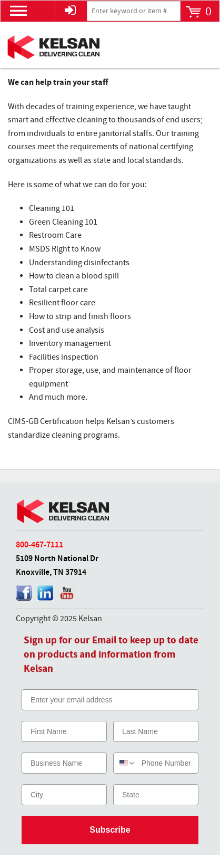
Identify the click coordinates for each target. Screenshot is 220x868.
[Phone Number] (167, 763)
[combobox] (125, 763)
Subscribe (110, 830)
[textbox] (134, 11)
